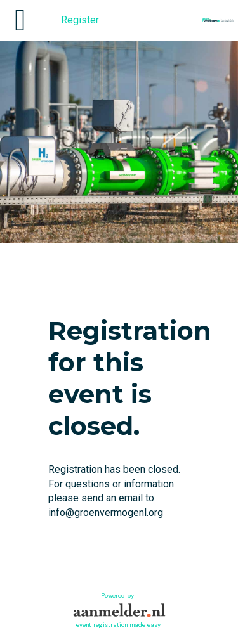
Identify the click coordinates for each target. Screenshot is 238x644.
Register (80, 20)
